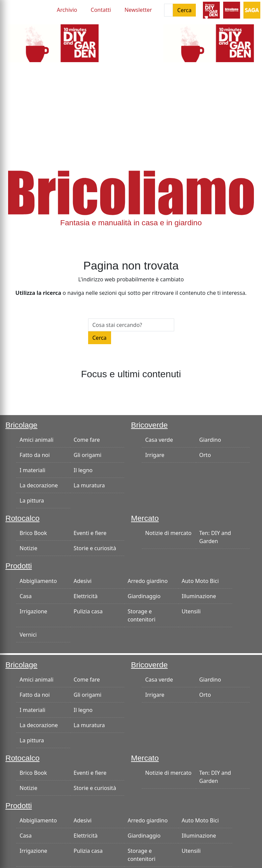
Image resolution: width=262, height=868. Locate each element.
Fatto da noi (35, 455)
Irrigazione (33, 611)
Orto (205, 455)
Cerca (184, 10)
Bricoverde (149, 425)
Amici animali (36, 440)
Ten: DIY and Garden (215, 537)
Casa (26, 596)
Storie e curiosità (95, 548)
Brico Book (33, 533)
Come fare (87, 440)
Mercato (145, 518)
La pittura (32, 501)
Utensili (191, 611)
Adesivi (83, 581)
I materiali (32, 470)
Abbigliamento (38, 581)
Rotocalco (22, 518)
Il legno (83, 470)
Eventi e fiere (90, 533)
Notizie (28, 548)
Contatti (101, 10)
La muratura (89, 485)
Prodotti (19, 566)
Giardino (210, 440)
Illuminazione (199, 596)
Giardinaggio (144, 596)
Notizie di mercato (168, 533)
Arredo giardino (148, 581)
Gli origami (87, 455)
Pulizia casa (88, 611)
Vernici (28, 635)
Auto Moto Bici (200, 581)
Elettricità (86, 596)
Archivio (67, 10)
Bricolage (21, 425)
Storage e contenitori (141, 615)
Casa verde (159, 440)
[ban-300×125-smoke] (53, 43)
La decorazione (39, 485)
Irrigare (155, 455)
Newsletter (138, 10)
